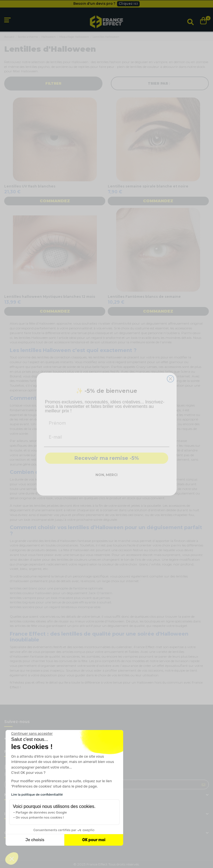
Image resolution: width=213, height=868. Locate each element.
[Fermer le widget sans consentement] (32, 734)
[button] (12, 859)
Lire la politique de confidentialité (37, 795)
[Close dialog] (170, 379)
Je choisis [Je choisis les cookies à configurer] (35, 840)
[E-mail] (107, 437)
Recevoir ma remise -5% (107, 458)
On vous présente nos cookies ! (40, 817)
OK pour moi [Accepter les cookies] (94, 840)
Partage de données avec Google (41, 812)
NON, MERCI (106, 475)
